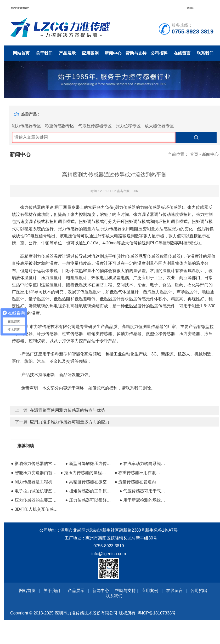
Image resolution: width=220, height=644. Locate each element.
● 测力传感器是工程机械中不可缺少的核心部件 (35, 482)
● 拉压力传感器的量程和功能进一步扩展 (84, 473)
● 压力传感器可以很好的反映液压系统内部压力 (89, 500)
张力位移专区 (128, 126)
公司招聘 (159, 53)
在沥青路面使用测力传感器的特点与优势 (67, 410)
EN (193, 8)
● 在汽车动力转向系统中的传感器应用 (144, 464)
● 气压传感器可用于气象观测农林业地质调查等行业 (144, 491)
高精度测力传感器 (37, 256)
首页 (194, 154)
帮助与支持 (136, 53)
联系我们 (205, 53)
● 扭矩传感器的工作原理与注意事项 (89, 491)
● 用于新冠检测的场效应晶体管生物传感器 (144, 500)
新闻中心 (113, 53)
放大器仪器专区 (159, 126)
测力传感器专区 (26, 126)
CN (188, 8)
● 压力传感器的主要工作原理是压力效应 (35, 500)
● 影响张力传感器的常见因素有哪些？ (35, 464)
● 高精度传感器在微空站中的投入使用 (89, 482)
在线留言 (182, 53)
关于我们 (44, 53)
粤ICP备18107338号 (157, 613)
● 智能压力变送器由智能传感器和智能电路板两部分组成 (35, 473)
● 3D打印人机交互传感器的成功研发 (35, 509)
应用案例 (90, 53)
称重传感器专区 (60, 126)
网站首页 (21, 53)
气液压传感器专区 (95, 126)
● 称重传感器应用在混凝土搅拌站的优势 (139, 473)
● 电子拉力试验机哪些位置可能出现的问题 (35, 491)
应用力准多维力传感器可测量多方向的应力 (70, 422)
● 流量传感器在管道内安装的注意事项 (139, 482)
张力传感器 (31, 207)
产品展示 (67, 53)
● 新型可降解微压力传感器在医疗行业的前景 (89, 464)
